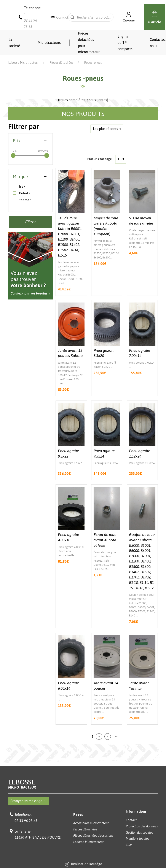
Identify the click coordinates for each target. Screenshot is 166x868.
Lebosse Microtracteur (23, 63)
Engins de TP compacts (125, 43)
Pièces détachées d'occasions (93, 836)
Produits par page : (100, 159)
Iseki (20, 187)
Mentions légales (137, 839)
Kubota (22, 193)
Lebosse (83, 784)
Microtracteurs (49, 43)
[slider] (13, 155)
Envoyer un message (28, 801)
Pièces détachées (61, 63)
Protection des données (142, 826)
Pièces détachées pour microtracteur (89, 43)
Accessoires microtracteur (91, 823)
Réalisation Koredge (83, 864)
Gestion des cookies (139, 833)
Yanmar (22, 200)
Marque (20, 177)
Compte (129, 17)
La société (14, 43)
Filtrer (31, 222)
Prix (17, 141)
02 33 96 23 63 (26, 821)
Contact (62, 17)
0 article (155, 17)
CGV (129, 845)
